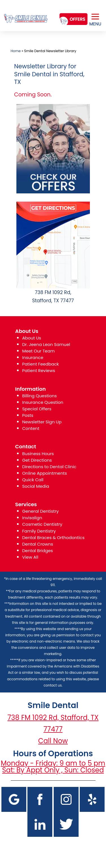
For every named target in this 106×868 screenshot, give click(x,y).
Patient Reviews (39, 370)
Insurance (33, 357)
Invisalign (32, 518)
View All (30, 557)
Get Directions (37, 460)
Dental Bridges (38, 551)
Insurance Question (43, 402)
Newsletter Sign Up (42, 422)
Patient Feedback (41, 364)
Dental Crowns (38, 544)
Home (16, 51)
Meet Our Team (39, 351)
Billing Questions (40, 396)
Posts (28, 415)
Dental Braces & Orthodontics (54, 538)
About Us (32, 338)
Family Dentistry (39, 531)
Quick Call (33, 480)
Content (31, 428)
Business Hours (38, 454)
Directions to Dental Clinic (49, 467)
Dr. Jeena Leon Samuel (46, 344)
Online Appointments (45, 473)
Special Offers (37, 409)
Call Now (53, 741)
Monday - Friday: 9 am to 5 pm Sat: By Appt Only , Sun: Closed (53, 767)
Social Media (36, 486)
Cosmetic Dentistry (42, 524)
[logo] (26, 14)
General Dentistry (41, 511)
